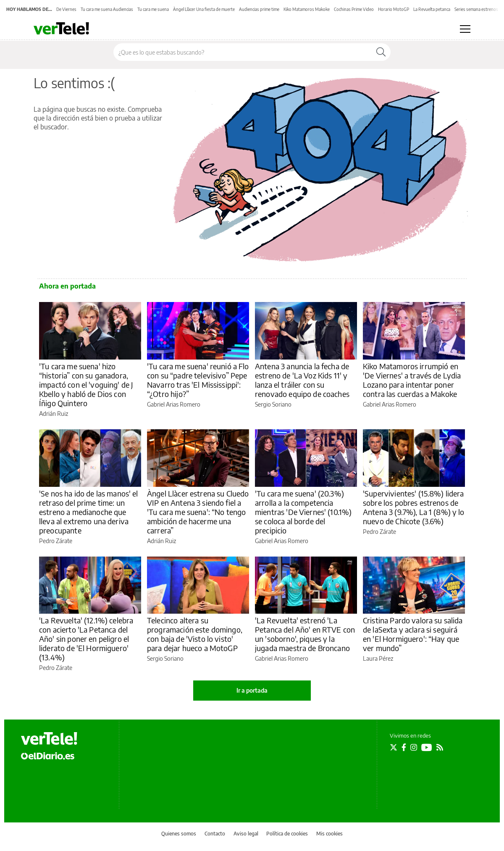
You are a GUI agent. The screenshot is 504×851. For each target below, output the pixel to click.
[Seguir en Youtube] (427, 747)
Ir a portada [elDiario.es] (252, 690)
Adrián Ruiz (54, 414)
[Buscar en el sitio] (243, 52)
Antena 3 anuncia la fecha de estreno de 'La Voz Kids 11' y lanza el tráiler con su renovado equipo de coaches (302, 380)
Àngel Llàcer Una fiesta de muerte (204, 9)
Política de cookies (287, 834)
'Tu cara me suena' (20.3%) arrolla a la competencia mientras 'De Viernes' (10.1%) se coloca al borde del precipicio (303, 512)
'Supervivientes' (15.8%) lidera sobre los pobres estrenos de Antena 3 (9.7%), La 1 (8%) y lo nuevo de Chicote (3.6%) (414, 507)
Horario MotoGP (394, 9)
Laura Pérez (378, 658)
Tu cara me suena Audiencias (107, 9)
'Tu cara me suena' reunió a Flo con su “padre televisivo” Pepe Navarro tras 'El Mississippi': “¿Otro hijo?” (198, 380)
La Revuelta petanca (432, 9)
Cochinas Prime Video (354, 9)
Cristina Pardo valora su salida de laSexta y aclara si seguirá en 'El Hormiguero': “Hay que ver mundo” (413, 634)
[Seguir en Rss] (440, 747)
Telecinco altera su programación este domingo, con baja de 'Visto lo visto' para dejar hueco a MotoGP (195, 634)
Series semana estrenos (476, 9)
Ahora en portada (67, 286)
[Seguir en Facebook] (404, 747)
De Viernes (66, 9)
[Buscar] (381, 52)
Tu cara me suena (153, 9)
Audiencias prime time (259, 9)
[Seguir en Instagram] (414, 747)
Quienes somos (179, 834)
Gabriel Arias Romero (174, 404)
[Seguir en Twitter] (394, 747)
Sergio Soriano (273, 404)
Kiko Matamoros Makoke (307, 9)
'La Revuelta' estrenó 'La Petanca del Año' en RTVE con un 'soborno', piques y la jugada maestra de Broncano (305, 634)
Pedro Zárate (56, 541)
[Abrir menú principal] (465, 29)
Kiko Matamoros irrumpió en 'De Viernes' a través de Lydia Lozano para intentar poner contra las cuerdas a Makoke (412, 380)
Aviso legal (246, 834)
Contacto (215, 834)
